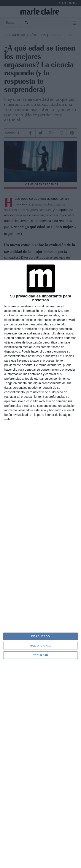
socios (36, 306)
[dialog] (40, 564)
